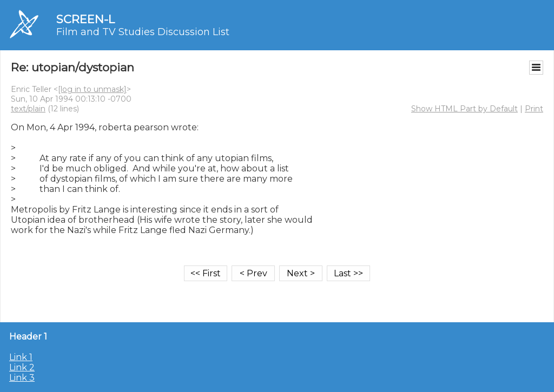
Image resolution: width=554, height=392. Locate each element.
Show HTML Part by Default (464, 109)
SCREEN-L (85, 19)
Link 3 (22, 378)
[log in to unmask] (92, 89)
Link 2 (22, 367)
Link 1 (21, 357)
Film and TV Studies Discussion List (143, 32)
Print (534, 109)
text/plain (28, 109)
